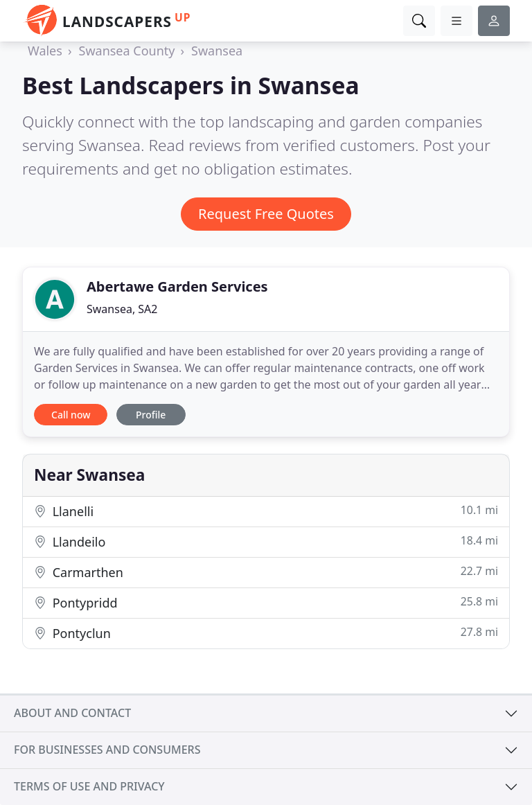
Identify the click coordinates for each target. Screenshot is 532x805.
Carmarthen (266, 572)
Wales (45, 51)
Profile (151, 415)
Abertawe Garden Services (177, 286)
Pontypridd (266, 602)
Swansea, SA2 (122, 309)
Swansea (217, 51)
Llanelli (266, 511)
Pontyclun (266, 633)
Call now (71, 415)
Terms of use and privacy (89, 786)
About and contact (72, 713)
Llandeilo (266, 541)
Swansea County (127, 51)
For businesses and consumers (107, 750)
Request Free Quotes (266, 214)
